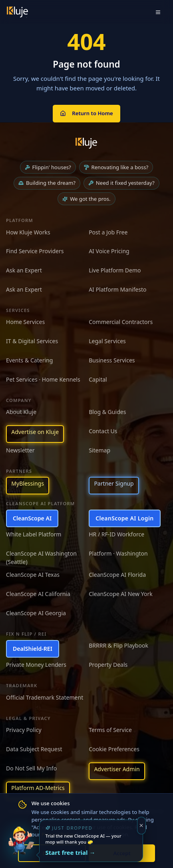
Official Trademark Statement (45, 697)
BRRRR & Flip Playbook (118, 645)
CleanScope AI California (38, 594)
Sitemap (99, 450)
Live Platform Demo (115, 270)
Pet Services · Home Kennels (43, 379)
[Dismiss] (142, 826)
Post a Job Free (108, 232)
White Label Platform (34, 534)
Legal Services (107, 341)
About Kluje (21, 412)
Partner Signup (114, 483)
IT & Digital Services (32, 341)
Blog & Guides (107, 412)
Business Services (112, 360)
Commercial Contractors (121, 322)
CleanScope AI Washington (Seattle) (41, 558)
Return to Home (86, 113)
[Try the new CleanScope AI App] (21, 847)
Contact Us (103, 431)
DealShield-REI (33, 649)
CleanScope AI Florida (117, 575)
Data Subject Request (34, 749)
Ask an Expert (24, 270)
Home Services (25, 322)
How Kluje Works (28, 232)
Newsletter (20, 450)
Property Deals (108, 665)
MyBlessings (28, 483)
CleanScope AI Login (124, 518)
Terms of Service (110, 730)
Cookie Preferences (114, 749)
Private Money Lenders (36, 665)
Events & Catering (29, 360)
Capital (98, 379)
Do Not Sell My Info (31, 768)
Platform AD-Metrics (38, 788)
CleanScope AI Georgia (36, 613)
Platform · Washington (118, 553)
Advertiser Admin (117, 769)
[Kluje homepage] (86, 143)
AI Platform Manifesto (117, 289)
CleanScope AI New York (121, 594)
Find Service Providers (35, 251)
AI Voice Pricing (109, 251)
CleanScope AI (32, 518)
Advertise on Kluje (35, 432)
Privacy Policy (24, 730)
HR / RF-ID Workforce (116, 534)
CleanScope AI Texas (33, 575)
